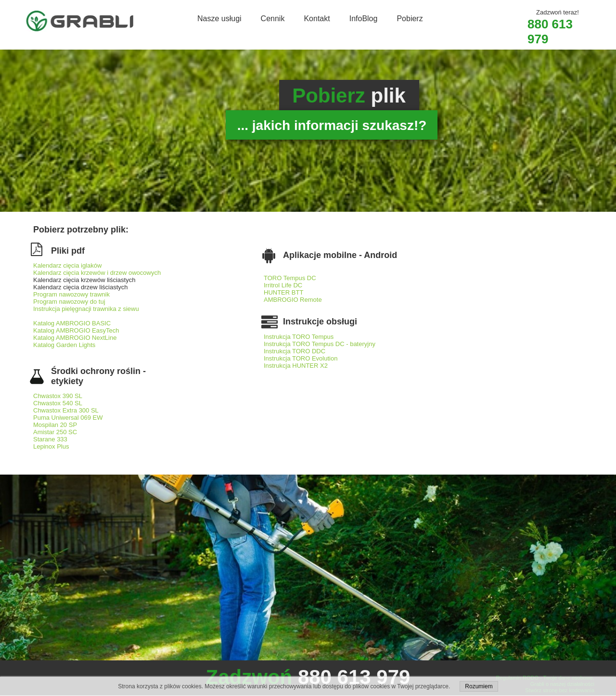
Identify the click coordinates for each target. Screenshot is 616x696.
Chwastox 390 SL (58, 396)
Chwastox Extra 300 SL (66, 410)
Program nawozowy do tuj (69, 302)
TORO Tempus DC (291, 278)
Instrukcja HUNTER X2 (296, 366)
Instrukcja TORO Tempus (299, 337)
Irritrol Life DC (283, 285)
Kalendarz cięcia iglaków (67, 265)
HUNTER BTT (283, 292)
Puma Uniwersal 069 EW (68, 418)
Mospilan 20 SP (55, 425)
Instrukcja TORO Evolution (301, 358)
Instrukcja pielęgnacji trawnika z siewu (86, 309)
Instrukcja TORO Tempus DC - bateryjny (320, 344)
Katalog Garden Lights (64, 345)
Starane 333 (50, 439)
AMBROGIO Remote (293, 300)
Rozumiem (479, 686)
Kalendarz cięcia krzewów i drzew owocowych (97, 273)
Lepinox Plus (51, 446)
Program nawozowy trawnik (71, 294)
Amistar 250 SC (55, 432)
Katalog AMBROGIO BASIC (72, 323)
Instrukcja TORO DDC (295, 351)
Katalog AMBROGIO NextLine (75, 338)
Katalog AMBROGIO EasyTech (76, 330)
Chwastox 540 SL (58, 403)
